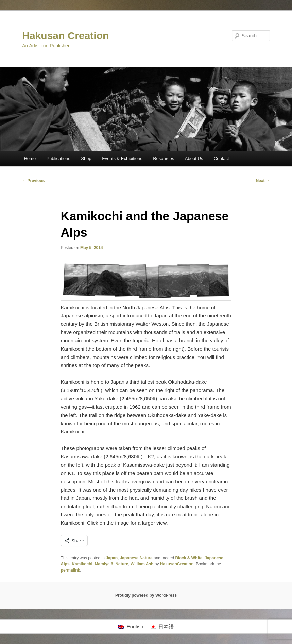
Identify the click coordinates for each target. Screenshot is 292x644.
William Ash (142, 564)
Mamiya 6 (104, 564)
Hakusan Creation (65, 36)
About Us (194, 158)
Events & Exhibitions (122, 158)
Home (30, 158)
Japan (112, 558)
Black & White (189, 558)
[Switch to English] (131, 627)
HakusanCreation (177, 564)
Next (263, 181)
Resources (164, 158)
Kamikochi (82, 564)
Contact (221, 158)
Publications (58, 158)
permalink (71, 570)
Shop (86, 158)
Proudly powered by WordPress (146, 595)
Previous (33, 181)
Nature (122, 564)
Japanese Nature (136, 558)
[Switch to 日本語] (162, 627)
